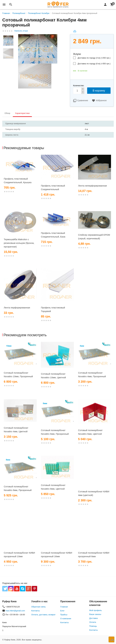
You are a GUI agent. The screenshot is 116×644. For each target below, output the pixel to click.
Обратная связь (39, 607)
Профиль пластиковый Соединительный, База (53, 235)
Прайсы (64, 615)
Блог (62, 611)
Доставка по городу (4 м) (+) (94, 58)
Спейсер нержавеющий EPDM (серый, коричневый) (94, 237)
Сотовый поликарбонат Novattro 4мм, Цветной (16, 430)
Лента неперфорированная (92, 186)
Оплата (93, 622)
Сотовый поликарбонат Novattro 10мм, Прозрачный (18, 375)
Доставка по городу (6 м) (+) (94, 64)
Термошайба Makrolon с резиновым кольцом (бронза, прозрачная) (19, 243)
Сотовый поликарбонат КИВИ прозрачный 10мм (19, 555)
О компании (66, 619)
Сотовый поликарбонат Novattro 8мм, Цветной (53, 487)
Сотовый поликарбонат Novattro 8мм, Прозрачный (18, 488)
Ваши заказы (95, 614)
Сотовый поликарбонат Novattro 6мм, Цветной (90, 432)
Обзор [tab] (7, 113)
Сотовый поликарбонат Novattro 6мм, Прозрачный (55, 432)
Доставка (93, 618)
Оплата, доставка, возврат (43, 615)
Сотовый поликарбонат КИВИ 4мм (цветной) (94, 493)
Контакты (35, 611)
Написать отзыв (21, 31)
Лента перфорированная (17, 308)
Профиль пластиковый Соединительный (53, 187)
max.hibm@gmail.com (15, 611)
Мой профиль (96, 610)
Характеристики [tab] (22, 113)
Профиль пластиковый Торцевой (53, 309)
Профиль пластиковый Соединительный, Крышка (18, 181)
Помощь (93, 626)
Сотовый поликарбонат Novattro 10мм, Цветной (53, 376)
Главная (64, 607)
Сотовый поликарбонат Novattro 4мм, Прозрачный (92, 375)
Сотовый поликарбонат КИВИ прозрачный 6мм (94, 555)
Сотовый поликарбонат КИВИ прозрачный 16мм (57, 555)
